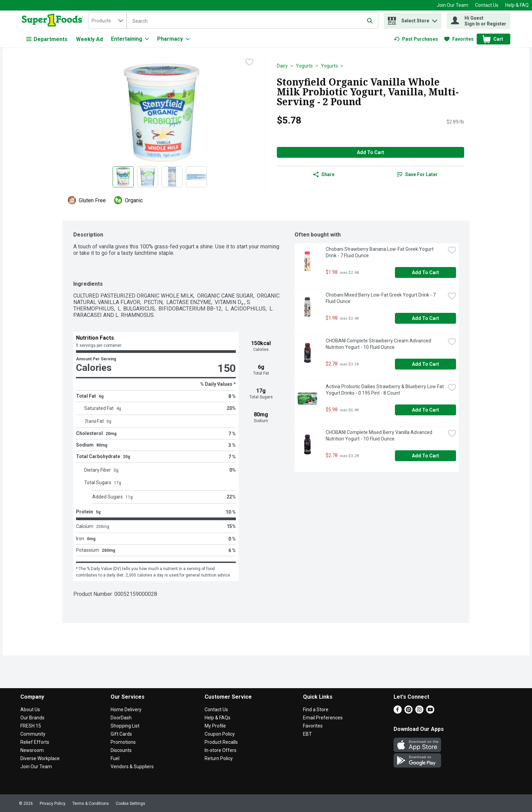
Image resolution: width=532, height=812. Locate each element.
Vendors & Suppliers (132, 767)
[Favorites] (459, 39)
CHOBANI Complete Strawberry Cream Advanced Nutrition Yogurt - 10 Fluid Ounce (379, 344)
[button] (435, 19)
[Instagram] (419, 712)
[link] (416, 39)
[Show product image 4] (196, 177)
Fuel (115, 758)
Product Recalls (221, 742)
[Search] (252, 21)
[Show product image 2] (148, 177)
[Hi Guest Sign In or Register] (479, 21)
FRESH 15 (31, 726)
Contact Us (487, 5)
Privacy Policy (53, 804)
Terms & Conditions (91, 804)
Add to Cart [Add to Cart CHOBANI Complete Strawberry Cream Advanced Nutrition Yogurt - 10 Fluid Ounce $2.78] (425, 364)
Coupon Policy (220, 734)
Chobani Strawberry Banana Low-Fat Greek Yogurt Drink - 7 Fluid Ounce (380, 252)
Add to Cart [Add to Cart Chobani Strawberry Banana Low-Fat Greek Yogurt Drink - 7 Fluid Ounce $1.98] (425, 272)
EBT (307, 734)
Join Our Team (452, 5)
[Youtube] (430, 712)
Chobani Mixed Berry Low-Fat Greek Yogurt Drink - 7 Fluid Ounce (381, 298)
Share (324, 174)
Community (33, 734)
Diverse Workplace (40, 758)
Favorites (313, 726)
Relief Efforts (35, 742)
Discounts (121, 750)
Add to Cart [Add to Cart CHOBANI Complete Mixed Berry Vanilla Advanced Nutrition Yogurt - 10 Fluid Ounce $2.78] (425, 456)
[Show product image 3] (172, 177)
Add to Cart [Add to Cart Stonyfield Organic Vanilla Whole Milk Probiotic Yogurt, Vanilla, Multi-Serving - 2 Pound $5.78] (370, 152)
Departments (47, 39)
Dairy (282, 66)
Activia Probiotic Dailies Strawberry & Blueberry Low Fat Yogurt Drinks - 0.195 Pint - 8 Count (385, 390)
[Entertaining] (130, 39)
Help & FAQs (217, 718)
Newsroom (32, 750)
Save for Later (417, 174)
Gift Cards (121, 734)
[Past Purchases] (416, 39)
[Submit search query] (370, 21)
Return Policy (219, 758)
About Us (30, 710)
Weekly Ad (89, 39)
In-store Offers (221, 750)
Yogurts (304, 66)
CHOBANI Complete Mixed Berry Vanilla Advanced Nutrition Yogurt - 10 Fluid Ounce (379, 436)
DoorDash (121, 718)
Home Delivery (126, 710)
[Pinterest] (408, 712)
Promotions (123, 742)
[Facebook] (398, 712)
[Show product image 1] (123, 177)
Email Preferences (323, 718)
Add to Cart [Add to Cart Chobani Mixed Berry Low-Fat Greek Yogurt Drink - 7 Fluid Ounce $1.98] (425, 318)
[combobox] (108, 21)
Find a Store (316, 710)
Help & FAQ (517, 5)
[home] (54, 21)
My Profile (215, 726)
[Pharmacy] (173, 39)
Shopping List (125, 726)
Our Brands (32, 718)
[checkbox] (249, 63)
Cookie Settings (130, 804)
